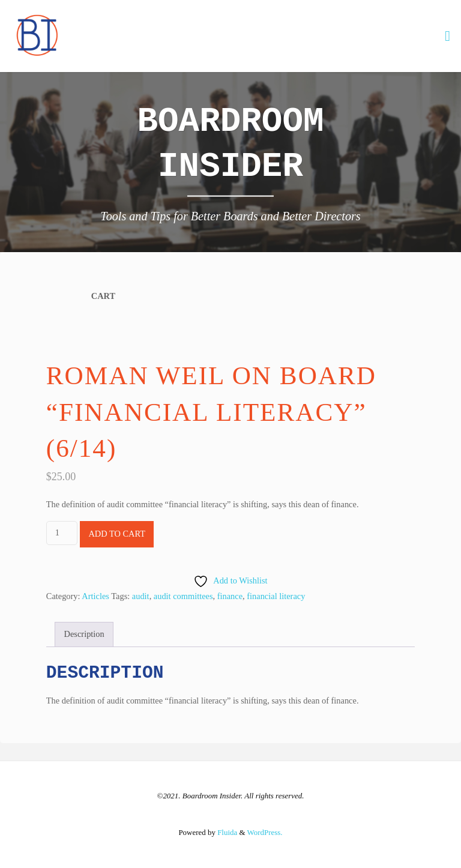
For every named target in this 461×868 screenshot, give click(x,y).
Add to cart (117, 534)
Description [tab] (84, 634)
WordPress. (265, 832)
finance (230, 596)
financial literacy (276, 596)
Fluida (226, 832)
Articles (95, 596)
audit (141, 596)
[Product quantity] (62, 533)
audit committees (183, 596)
